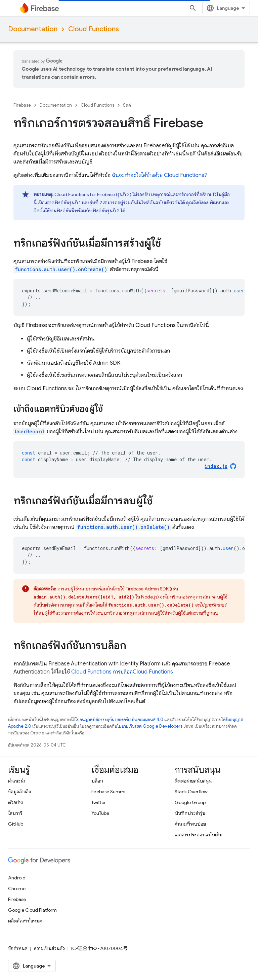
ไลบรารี (15, 813)
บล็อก (97, 781)
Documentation (33, 29)
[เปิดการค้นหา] (193, 8)
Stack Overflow (191, 792)
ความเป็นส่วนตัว (49, 948)
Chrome (17, 888)
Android (17, 878)
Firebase (22, 105)
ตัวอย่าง (15, 802)
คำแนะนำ (17, 781)
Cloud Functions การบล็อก (122, 672)
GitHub (16, 824)
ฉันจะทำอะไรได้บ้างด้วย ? (159, 175)
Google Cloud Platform (32, 910)
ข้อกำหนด (18, 948)
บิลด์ (127, 105)
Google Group (190, 802)
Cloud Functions (94, 29)
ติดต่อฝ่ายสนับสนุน (193, 781)
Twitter (99, 802)
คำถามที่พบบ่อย (190, 824)
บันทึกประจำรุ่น (190, 813)
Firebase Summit (109, 792)
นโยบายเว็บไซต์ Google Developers (148, 726)
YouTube (100, 813)
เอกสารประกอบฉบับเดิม (199, 835)
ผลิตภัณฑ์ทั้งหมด (25, 921)
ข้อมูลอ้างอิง (19, 792)
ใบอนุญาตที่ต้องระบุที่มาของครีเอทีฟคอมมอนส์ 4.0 (119, 719)
